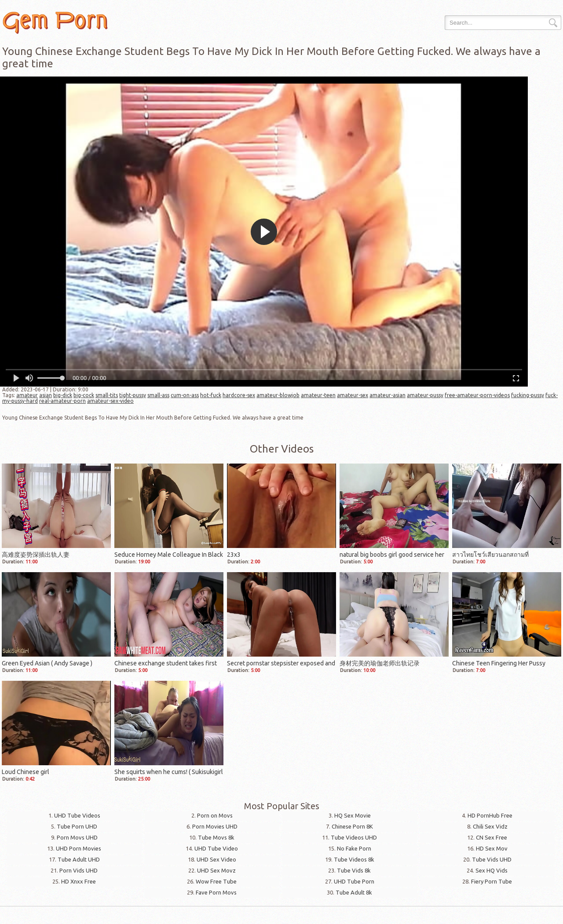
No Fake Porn (354, 848)
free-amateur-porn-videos (477, 395)
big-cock (84, 395)
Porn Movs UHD (77, 837)
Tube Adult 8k (354, 892)
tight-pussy (133, 395)
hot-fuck (211, 395)
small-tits (107, 395)
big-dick (63, 395)
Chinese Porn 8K (352, 826)
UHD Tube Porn (354, 881)
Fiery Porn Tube (492, 881)
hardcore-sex (239, 395)
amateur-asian (388, 395)
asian (46, 395)
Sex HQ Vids (492, 870)
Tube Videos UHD (354, 837)
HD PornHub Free (490, 815)
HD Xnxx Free (79, 881)
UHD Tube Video (216, 848)
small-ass (158, 395)
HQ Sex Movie (353, 815)
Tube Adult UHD (79, 859)
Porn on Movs (215, 815)
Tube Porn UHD (77, 826)
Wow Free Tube (216, 881)
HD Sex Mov (492, 848)
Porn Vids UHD (79, 870)
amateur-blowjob (278, 395)
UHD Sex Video (216, 859)
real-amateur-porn (62, 401)
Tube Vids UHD (492, 859)
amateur (27, 395)
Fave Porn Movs (216, 892)
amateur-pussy (425, 395)
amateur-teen (318, 395)
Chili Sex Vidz (490, 826)
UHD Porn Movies (79, 848)
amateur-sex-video (110, 401)
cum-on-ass (185, 395)
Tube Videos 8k (354, 859)
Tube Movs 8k (216, 837)
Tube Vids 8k (354, 870)
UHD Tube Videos (77, 815)
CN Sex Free (492, 837)
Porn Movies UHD (215, 826)
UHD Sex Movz (216, 870)
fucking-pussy (528, 395)
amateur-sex (353, 395)
